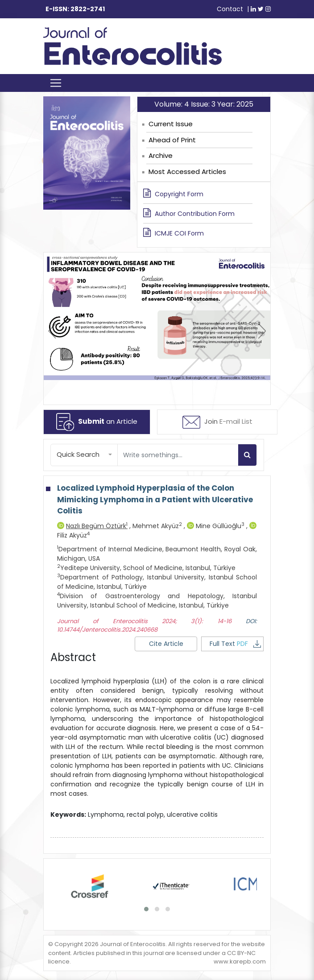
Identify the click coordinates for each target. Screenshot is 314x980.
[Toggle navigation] (56, 83)
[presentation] (52, 331)
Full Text (235, 644)
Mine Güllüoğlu (217, 526)
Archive (161, 155)
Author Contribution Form (189, 213)
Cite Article (166, 644)
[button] (84, 455)
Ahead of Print (172, 140)
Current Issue (171, 124)
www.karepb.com (240, 961)
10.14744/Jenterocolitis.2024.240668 (107, 630)
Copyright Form (173, 194)
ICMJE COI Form (174, 233)
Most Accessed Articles (187, 172)
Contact (230, 9)
